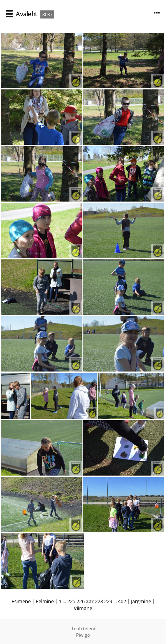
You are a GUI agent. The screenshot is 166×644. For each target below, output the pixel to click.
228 (99, 601)
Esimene (21, 601)
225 (71, 601)
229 (108, 601)
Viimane (83, 608)
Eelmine (45, 601)
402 (122, 601)
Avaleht (27, 14)
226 (81, 601)
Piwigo (83, 635)
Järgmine (141, 601)
